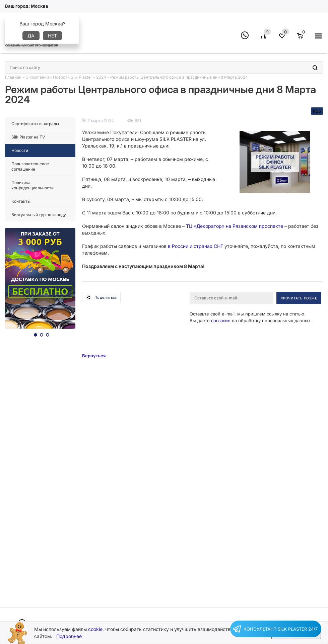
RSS (317, 111)
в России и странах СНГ (195, 246)
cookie (95, 629)
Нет (52, 36)
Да (31, 36)
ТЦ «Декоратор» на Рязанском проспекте (235, 226)
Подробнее (69, 636)
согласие (221, 320)
